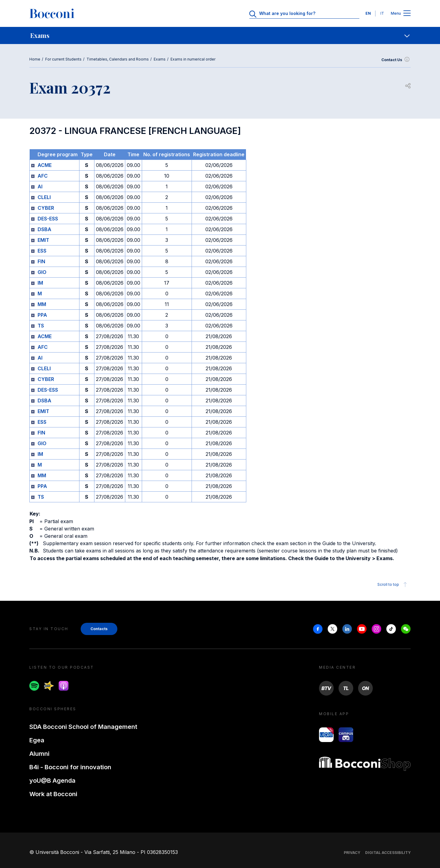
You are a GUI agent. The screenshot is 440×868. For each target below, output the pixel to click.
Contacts (99, 629)
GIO (42, 272)
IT (382, 13)
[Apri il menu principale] (407, 14)
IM (40, 283)
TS (41, 326)
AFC (43, 176)
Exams (160, 59)
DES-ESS (48, 219)
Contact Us (396, 60)
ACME (45, 165)
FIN (41, 261)
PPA (42, 315)
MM (42, 304)
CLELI (44, 197)
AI (40, 187)
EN (368, 13)
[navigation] (220, 35)
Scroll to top (393, 585)
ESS (42, 251)
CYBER (46, 208)
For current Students (63, 59)
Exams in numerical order (193, 59)
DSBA (44, 229)
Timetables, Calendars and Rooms (118, 59)
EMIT (43, 240)
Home (35, 59)
